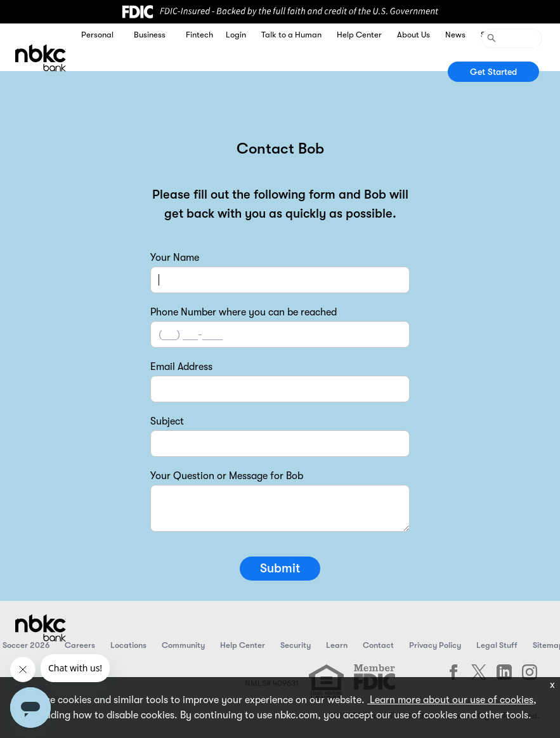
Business (150, 35)
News (455, 35)
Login (236, 35)
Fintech (199, 35)
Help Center (359, 35)
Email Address (181, 367)
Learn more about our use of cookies (450, 700)
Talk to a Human (291, 35)
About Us (413, 35)
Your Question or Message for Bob (227, 476)
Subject (167, 421)
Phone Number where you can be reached (244, 312)
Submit (280, 568)
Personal (97, 35)
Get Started (493, 72)
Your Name (175, 258)
